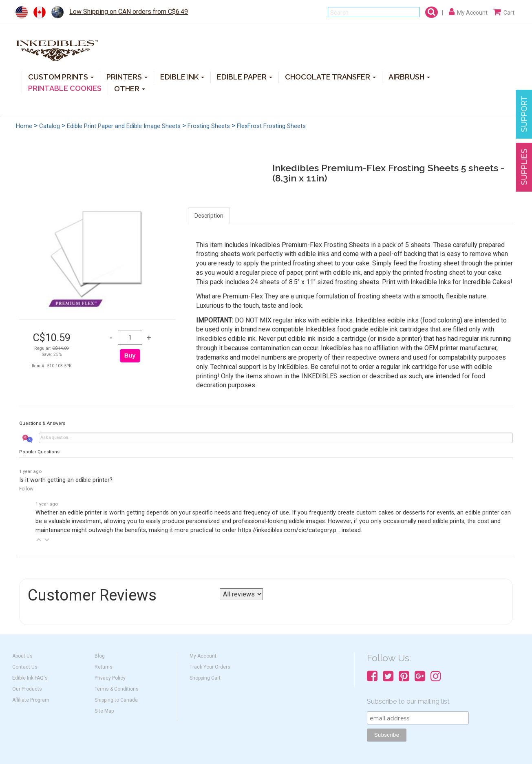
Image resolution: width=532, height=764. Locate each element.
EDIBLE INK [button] (182, 76)
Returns (104, 667)
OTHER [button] (130, 88)
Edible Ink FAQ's (30, 678)
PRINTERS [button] (127, 76)
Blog (100, 656)
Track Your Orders (210, 667)
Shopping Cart (205, 678)
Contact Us (25, 667)
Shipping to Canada (116, 700)
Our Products (27, 689)
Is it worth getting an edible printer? (66, 480)
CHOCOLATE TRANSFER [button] (330, 76)
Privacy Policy (110, 678)
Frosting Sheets (209, 126)
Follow (26, 489)
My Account (203, 656)
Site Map (104, 711)
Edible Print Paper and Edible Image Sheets (124, 126)
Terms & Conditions (117, 689)
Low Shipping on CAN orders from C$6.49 (129, 12)
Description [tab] (209, 216)
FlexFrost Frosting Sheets (271, 126)
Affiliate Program (31, 700)
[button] (39, 540)
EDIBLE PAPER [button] (245, 76)
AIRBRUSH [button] (409, 76)
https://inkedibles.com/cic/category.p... (289, 530)
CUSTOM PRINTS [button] (61, 76)
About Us (22, 656)
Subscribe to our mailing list (408, 701)
